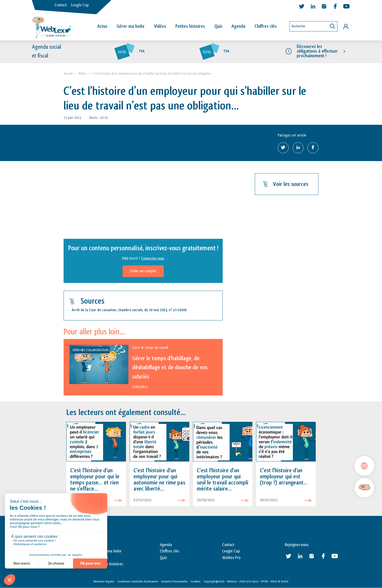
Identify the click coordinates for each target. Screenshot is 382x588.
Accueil (68, 73)
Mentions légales (104, 581)
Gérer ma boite (109, 551)
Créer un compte (143, 271)
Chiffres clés (266, 26)
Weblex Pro (231, 558)
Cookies (196, 581)
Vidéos (160, 26)
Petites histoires (190, 26)
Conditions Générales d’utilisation (138, 581)
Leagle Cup (80, 5)
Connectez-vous (153, 258)
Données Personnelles (175, 581)
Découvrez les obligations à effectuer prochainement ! (317, 51)
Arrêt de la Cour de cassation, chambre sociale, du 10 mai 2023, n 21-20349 (129, 310)
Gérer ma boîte (131, 26)
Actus (102, 26)
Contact (61, 5)
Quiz (218, 26)
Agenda (238, 26)
